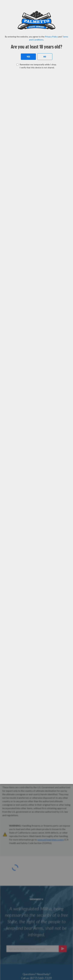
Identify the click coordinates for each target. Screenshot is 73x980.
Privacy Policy (51, 37)
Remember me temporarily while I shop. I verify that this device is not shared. (38, 66)
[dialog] (36, 490)
